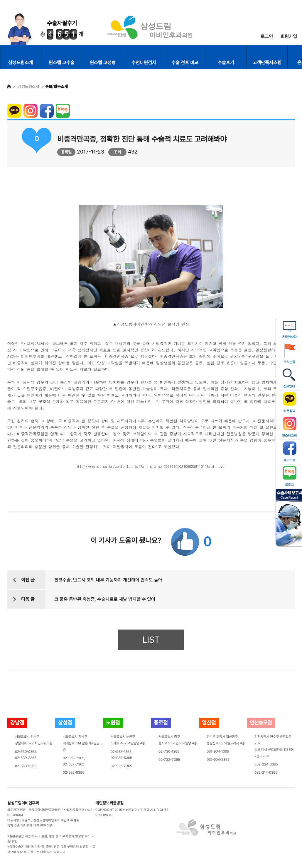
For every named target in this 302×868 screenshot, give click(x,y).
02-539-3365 (26, 758)
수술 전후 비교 (185, 63)
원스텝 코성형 (103, 63)
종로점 (161, 723)
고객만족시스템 (267, 63)
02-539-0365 (26, 751)
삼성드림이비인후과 (23, 803)
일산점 (209, 723)
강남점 (17, 723)
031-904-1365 (218, 751)
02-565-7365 (74, 758)
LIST (151, 640)
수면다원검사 (144, 63)
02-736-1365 (169, 751)
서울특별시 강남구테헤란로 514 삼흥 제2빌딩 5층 (83, 743)
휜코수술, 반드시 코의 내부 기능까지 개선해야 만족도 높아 (108, 580)
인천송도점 (261, 723)
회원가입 (289, 36)
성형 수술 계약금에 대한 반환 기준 (30, 826)
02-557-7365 (74, 764)
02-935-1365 (121, 751)
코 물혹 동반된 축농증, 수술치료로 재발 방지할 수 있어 (105, 599)
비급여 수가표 (70, 820)
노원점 (113, 723)
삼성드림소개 (21, 63)
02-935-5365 (121, 758)
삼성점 (65, 723)
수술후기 (226, 63)
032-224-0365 (266, 764)
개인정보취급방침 (109, 803)
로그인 (267, 36)
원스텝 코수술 (62, 63)
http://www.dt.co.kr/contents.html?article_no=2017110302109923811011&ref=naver (151, 466)
